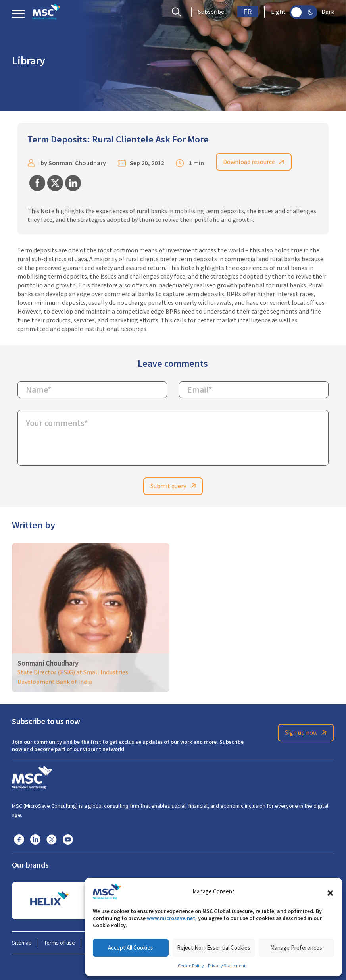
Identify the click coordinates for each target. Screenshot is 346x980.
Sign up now (307, 733)
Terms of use (60, 943)
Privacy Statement (227, 966)
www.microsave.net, (172, 918)
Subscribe (211, 12)
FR (248, 12)
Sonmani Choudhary (77, 163)
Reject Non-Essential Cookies (214, 948)
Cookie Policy (191, 966)
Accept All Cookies (131, 948)
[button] (330, 891)
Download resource (255, 162)
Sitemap (22, 943)
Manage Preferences (296, 948)
